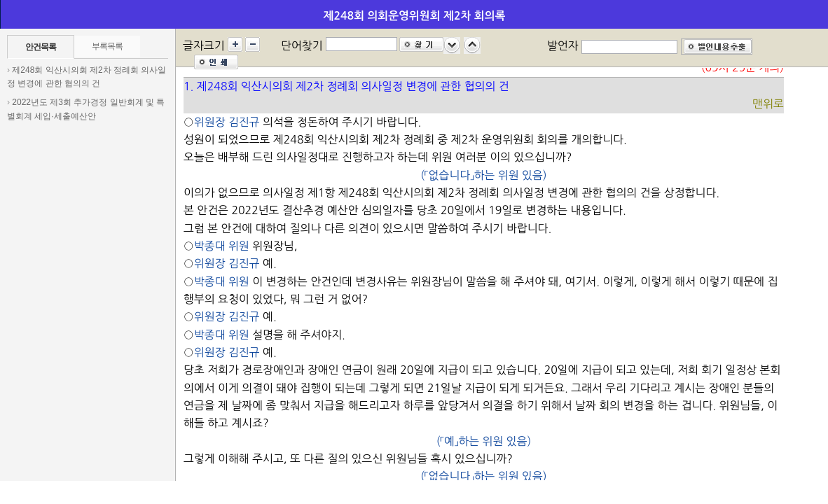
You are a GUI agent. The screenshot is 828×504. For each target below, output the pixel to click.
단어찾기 (302, 45)
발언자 (563, 45)
